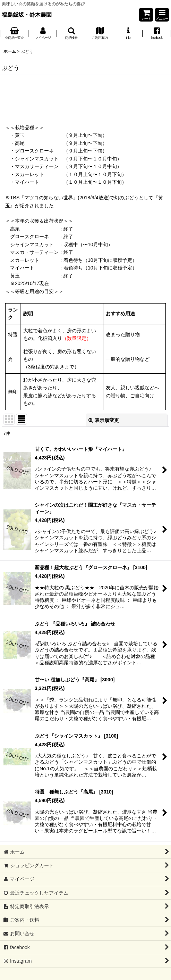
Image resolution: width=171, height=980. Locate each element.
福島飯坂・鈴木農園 (27, 15)
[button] (162, 15)
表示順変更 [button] (104, 420)
